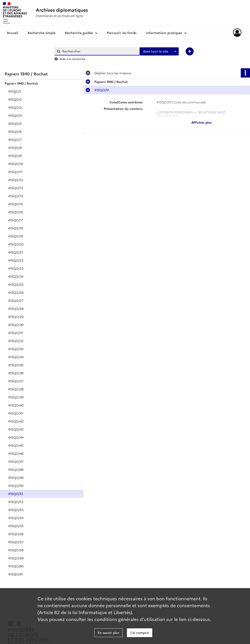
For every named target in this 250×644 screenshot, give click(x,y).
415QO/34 (16, 357)
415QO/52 (16, 502)
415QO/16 (16, 212)
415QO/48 (16, 469)
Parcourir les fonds (122, 33)
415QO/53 (16, 510)
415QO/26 (16, 292)
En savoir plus (108, 633)
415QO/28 (16, 309)
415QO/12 (16, 180)
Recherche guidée (79, 33)
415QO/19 (16, 236)
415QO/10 (16, 164)
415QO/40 (16, 405)
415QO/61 (16, 574)
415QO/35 (16, 365)
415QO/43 (16, 429)
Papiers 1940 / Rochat (21, 83)
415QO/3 (15, 107)
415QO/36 (16, 373)
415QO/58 (16, 550)
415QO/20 (16, 244)
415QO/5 (15, 123)
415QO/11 (15, 172)
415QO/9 (15, 156)
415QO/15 (16, 204)
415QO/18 (16, 228)
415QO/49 (16, 478)
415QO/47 (16, 461)
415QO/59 (16, 558)
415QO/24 (16, 276)
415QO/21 (16, 252)
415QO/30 (16, 325)
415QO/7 (15, 140)
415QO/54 (16, 518)
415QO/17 (16, 220)
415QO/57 (16, 542)
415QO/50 (16, 486)
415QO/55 (16, 526)
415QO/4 (15, 115)
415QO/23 (16, 268)
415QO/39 (16, 397)
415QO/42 (16, 421)
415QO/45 (16, 445)
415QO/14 (16, 196)
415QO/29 (16, 317)
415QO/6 (15, 132)
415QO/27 (16, 301)
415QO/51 (16, 494)
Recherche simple (42, 33)
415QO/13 (16, 188)
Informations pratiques (164, 33)
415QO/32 (16, 341)
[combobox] (159, 52)
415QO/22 (16, 260)
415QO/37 (16, 381)
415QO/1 (15, 91)
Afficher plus (201, 122)
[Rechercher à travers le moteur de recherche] (99, 51)
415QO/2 (15, 99)
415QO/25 (16, 284)
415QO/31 (16, 333)
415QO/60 (16, 566)
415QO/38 (16, 389)
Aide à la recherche (72, 59)
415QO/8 (15, 148)
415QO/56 (16, 534)
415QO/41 (16, 413)
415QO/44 (16, 437)
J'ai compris (140, 633)
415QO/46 (16, 453)
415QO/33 (16, 349)
